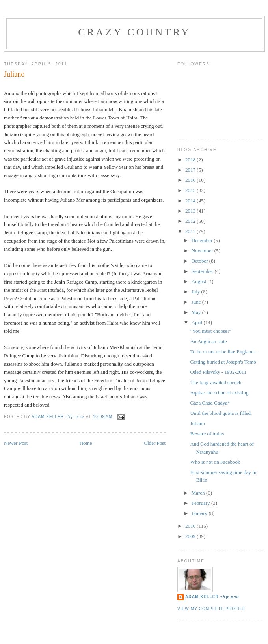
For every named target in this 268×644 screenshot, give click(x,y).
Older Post (155, 443)
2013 (191, 211)
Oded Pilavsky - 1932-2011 (218, 372)
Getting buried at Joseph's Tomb (223, 362)
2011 (191, 231)
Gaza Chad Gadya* (210, 403)
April (198, 322)
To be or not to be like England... (224, 352)
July (196, 292)
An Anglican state (208, 341)
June (197, 302)
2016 (191, 180)
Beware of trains (207, 434)
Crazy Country (134, 32)
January (200, 513)
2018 (191, 160)
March (199, 493)
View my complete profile (211, 609)
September (203, 271)
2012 (191, 221)
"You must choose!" (210, 331)
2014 (191, 201)
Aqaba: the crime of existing (219, 393)
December (203, 240)
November (203, 251)
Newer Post (16, 443)
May (197, 312)
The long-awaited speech (216, 382)
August (200, 281)
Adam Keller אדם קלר (212, 597)
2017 (191, 170)
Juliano (197, 423)
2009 (191, 536)
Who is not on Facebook (215, 462)
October (200, 261)
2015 (191, 190)
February (201, 503)
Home (86, 443)
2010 (191, 526)
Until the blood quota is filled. (221, 413)
